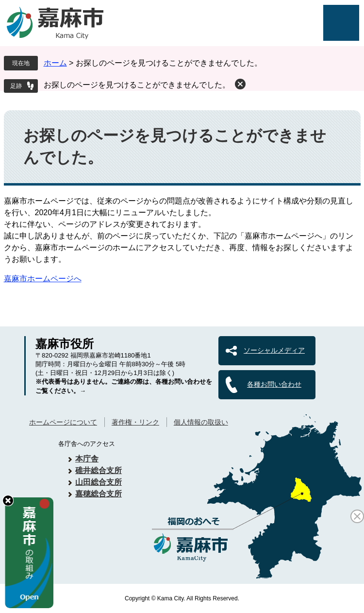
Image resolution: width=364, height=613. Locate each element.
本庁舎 (87, 459)
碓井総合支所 (99, 470)
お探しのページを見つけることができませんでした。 (137, 85)
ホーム (55, 63)
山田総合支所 (99, 482)
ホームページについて (63, 422)
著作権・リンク (135, 422)
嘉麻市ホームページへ (43, 279)
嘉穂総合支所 (99, 494)
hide (8, 501)
